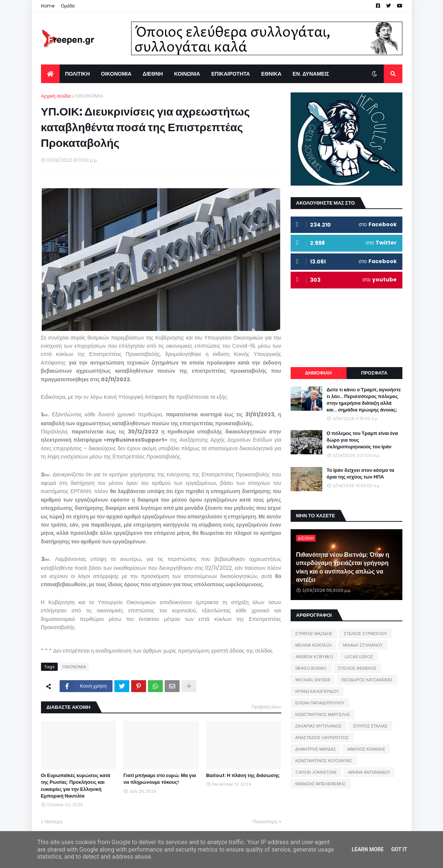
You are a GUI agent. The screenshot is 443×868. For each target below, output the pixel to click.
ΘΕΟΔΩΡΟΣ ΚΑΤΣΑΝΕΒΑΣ (367, 680)
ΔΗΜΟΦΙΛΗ (318, 373)
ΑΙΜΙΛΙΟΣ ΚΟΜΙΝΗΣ (366, 749)
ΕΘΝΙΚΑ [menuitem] (271, 74)
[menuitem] (50, 74)
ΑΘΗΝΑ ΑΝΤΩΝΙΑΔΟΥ (369, 772)
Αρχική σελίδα (56, 96)
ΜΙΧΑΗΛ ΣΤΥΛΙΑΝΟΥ (363, 645)
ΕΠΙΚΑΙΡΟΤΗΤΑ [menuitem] (231, 74)
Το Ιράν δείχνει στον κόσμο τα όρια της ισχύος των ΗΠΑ (360, 474)
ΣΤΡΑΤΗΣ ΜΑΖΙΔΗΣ (314, 634)
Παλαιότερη (265, 822)
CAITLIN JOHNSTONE (316, 772)
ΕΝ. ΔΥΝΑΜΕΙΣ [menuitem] (311, 74)
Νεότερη (54, 822)
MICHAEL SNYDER (313, 680)
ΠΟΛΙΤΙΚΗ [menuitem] (78, 74)
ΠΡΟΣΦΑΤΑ (374, 373)
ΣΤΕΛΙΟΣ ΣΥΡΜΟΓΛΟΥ (366, 634)
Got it (399, 849)
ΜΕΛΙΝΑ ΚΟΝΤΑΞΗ (314, 645)
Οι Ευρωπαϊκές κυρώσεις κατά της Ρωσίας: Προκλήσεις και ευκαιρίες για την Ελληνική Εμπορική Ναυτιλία (76, 786)
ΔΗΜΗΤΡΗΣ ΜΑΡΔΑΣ (316, 749)
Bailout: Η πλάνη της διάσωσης (243, 776)
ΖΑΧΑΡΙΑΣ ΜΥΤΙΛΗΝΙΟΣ (319, 726)
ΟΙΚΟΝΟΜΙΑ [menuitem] (116, 74)
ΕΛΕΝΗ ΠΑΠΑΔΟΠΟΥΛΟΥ (320, 703)
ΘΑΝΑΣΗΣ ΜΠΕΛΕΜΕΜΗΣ (321, 784)
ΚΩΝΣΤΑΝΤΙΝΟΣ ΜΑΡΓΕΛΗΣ (323, 714)
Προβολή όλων (267, 707)
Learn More (368, 849)
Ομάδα (68, 6)
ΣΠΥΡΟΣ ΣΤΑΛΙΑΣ (370, 726)
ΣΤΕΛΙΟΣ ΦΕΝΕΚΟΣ (357, 668)
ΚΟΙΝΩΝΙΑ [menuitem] (187, 74)
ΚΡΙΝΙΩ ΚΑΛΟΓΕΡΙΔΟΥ (317, 691)
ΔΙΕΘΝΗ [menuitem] (153, 74)
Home (48, 6)
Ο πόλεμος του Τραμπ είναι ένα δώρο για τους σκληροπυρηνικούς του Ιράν (363, 440)
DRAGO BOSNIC (311, 668)
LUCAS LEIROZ (359, 657)
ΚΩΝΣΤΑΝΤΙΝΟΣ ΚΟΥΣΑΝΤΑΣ (324, 761)
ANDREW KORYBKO (314, 657)
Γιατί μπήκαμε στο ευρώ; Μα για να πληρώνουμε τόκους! (160, 779)
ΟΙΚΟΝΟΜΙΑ (89, 96)
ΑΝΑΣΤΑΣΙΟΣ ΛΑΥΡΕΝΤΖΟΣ (322, 738)
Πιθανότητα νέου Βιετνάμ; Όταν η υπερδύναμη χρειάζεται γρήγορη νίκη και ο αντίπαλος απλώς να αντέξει (343, 567)
